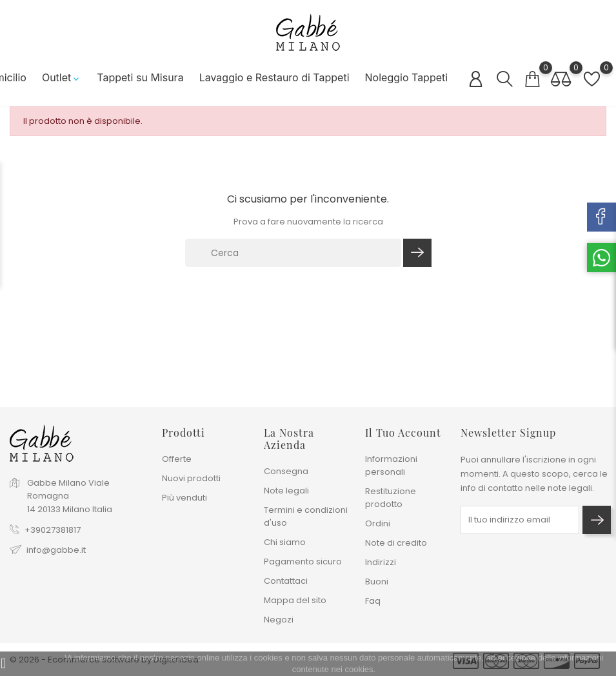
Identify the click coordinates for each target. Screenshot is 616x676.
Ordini (378, 523)
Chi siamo (285, 542)
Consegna (286, 471)
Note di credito (396, 543)
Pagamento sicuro (303, 562)
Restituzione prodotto (391, 498)
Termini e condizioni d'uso (306, 516)
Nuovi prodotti (191, 478)
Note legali (286, 491)
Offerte (177, 459)
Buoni (377, 582)
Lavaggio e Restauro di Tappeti (270, 77)
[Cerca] (293, 253)
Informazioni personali (391, 465)
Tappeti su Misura (136, 77)
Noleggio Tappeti (402, 77)
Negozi (279, 620)
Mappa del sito (295, 600)
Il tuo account (403, 432)
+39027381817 (53, 530)
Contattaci (286, 581)
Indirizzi (381, 562)
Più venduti (184, 498)
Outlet (58, 77)
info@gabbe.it (56, 550)
